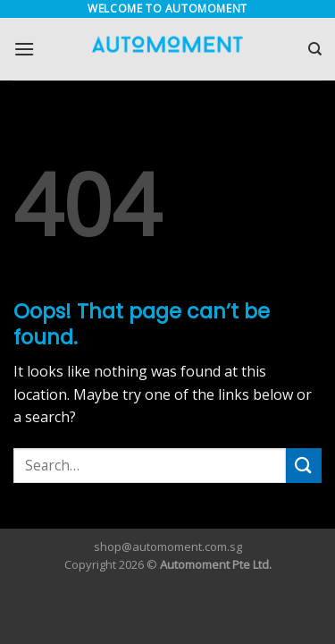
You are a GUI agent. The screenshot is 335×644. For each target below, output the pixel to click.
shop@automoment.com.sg (168, 547)
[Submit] (304, 466)
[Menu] (24, 49)
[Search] (315, 49)
